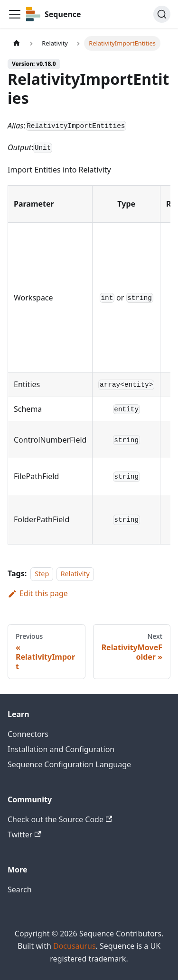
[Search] (162, 14)
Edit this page (38, 593)
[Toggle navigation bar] (15, 14)
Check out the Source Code (60, 819)
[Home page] (17, 43)
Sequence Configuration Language (69, 764)
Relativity (75, 574)
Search (20, 889)
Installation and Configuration (61, 749)
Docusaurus (75, 946)
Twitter (24, 835)
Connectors (28, 734)
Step (42, 574)
